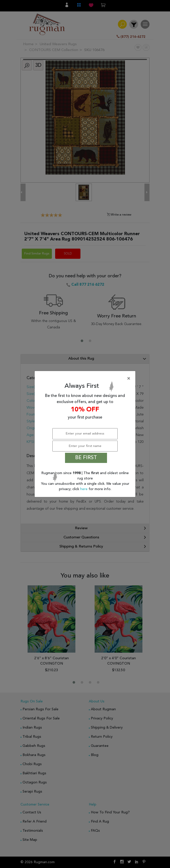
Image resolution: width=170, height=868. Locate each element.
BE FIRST (86, 458)
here (84, 489)
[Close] (86, 379)
